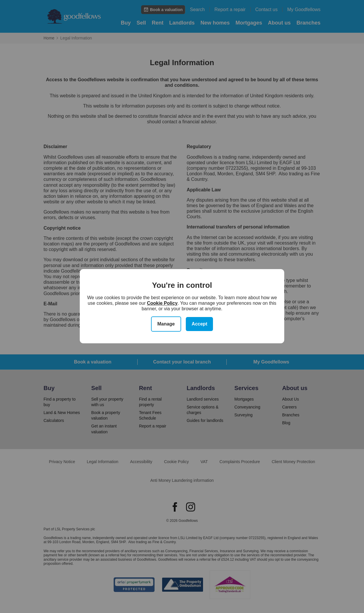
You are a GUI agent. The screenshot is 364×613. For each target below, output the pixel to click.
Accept (199, 324)
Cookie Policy (162, 303)
